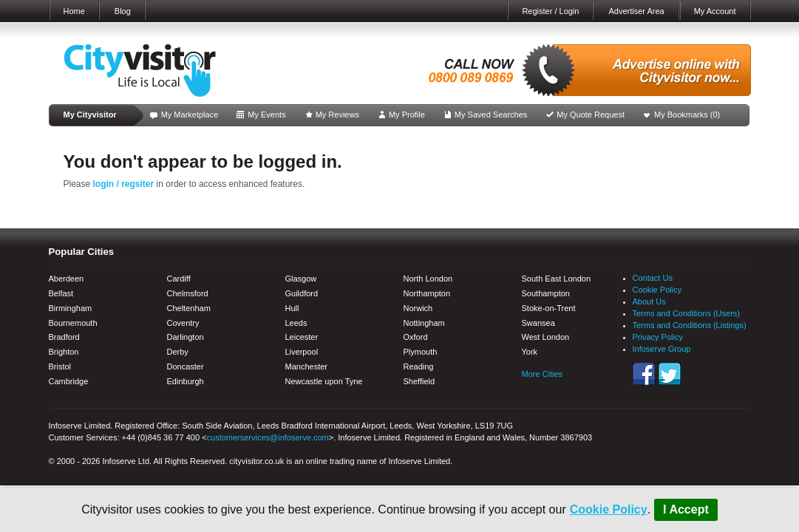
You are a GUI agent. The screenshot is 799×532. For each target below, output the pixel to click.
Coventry (183, 323)
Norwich (418, 308)
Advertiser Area (636, 11)
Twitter (670, 374)
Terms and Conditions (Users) (687, 313)
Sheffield (419, 381)
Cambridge (69, 381)
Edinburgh (186, 381)
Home (74, 11)
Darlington (186, 337)
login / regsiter (124, 184)
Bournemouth (73, 323)
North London (428, 279)
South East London (557, 279)
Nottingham (424, 323)
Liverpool (302, 352)
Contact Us (653, 278)
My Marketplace (190, 115)
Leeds (296, 323)
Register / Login (550, 11)
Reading (419, 366)
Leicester (302, 337)
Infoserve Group (662, 349)
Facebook (644, 374)
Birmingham (71, 308)
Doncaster (186, 366)
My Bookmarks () (687, 115)
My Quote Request (591, 115)
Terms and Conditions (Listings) (690, 325)
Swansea (538, 323)
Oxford (416, 337)
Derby (178, 352)
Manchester (306, 366)
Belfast (61, 293)
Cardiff (179, 279)
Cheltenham (189, 308)
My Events (266, 115)
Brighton (64, 352)
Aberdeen (67, 279)
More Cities (543, 374)
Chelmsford (188, 293)
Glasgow (301, 279)
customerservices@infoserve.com (268, 437)
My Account (715, 11)
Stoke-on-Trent (549, 308)
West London (546, 337)
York (530, 352)
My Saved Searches (491, 115)
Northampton (427, 293)
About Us (649, 301)
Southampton (546, 293)
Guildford (302, 293)
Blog (123, 11)
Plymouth (421, 352)
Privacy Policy (658, 337)
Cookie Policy (609, 509)
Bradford (64, 337)
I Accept (686, 509)
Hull (292, 308)
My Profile (407, 115)
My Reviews (337, 115)
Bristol (60, 366)
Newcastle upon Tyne (324, 381)
